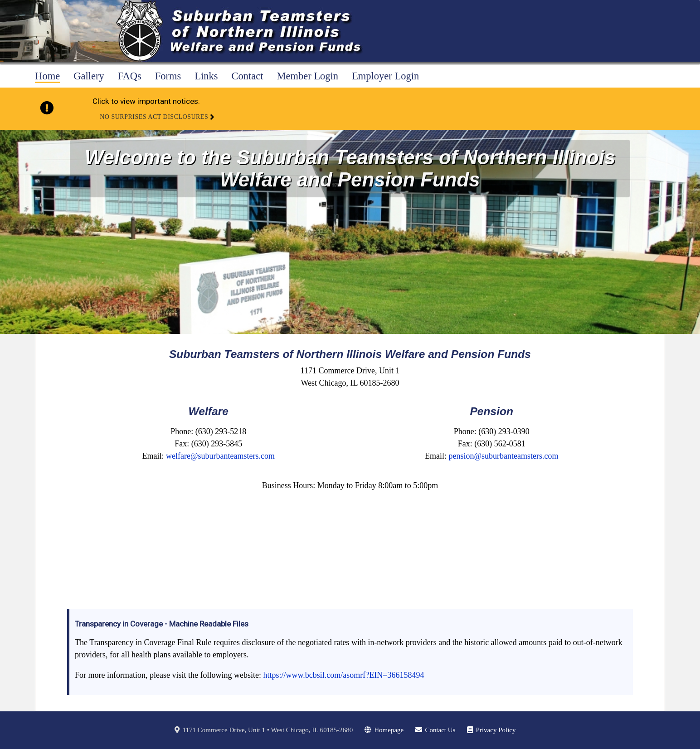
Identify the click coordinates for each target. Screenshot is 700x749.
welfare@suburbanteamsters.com (220, 456)
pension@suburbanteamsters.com (503, 456)
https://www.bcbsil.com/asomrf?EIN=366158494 (343, 675)
